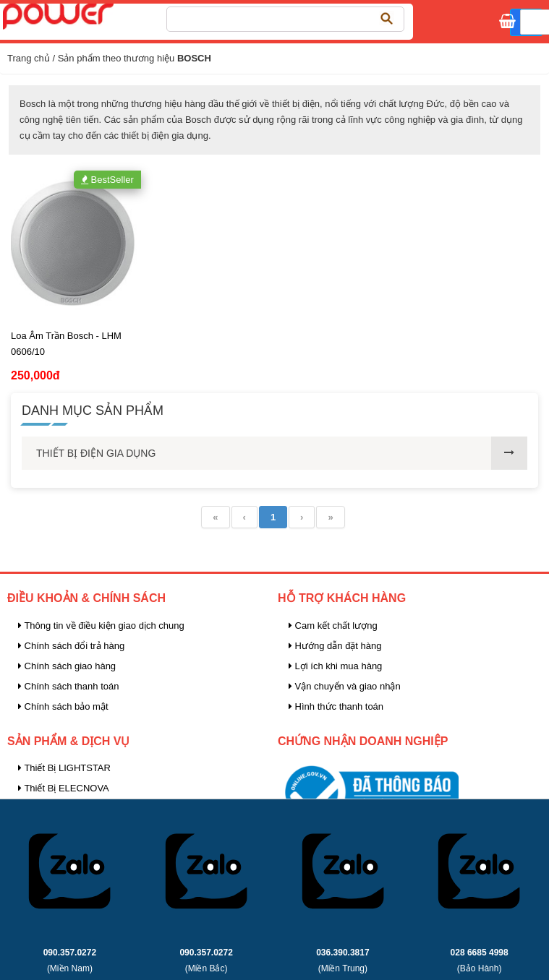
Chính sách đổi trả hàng (71, 646)
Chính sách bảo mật (63, 706)
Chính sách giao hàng (67, 666)
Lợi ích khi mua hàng (335, 666)
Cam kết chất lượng (333, 626)
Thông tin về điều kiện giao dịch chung (101, 626)
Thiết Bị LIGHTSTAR (64, 768)
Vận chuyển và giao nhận (345, 686)
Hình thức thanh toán (336, 706)
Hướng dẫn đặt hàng (335, 646)
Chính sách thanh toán (68, 686)
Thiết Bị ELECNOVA (64, 788)
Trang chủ (29, 58)
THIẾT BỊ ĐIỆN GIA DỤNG (96, 453)
